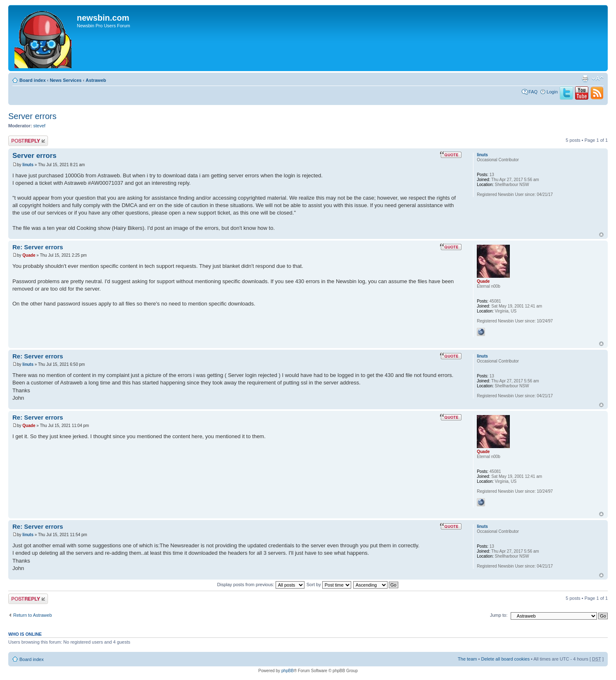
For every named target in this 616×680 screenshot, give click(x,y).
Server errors (32, 116)
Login (552, 92)
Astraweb (96, 80)
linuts (28, 165)
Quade (29, 255)
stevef (39, 126)
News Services (65, 80)
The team (467, 659)
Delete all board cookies (505, 659)
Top (601, 235)
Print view (585, 79)
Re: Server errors (38, 247)
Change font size (598, 79)
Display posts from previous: (261, 585)
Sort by (329, 585)
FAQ (533, 92)
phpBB (288, 671)
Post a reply (28, 141)
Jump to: (499, 615)
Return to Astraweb (33, 615)
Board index (33, 80)
